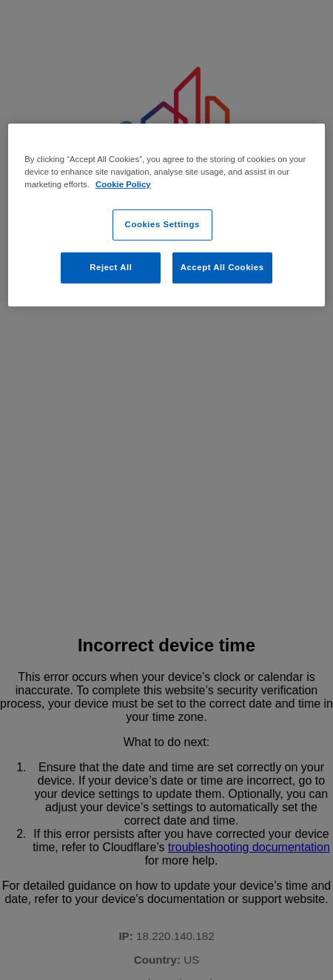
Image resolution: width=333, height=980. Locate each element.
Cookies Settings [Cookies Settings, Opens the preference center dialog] (162, 224)
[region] (166, 214)
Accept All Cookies (222, 267)
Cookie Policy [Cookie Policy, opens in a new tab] (123, 184)
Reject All (111, 267)
